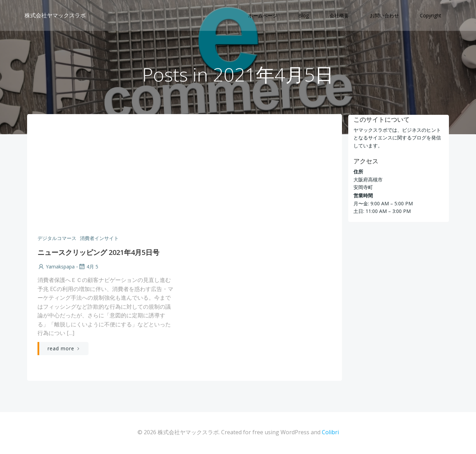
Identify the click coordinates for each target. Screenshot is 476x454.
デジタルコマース (57, 239)
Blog (304, 16)
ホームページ (263, 16)
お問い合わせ (385, 16)
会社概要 (340, 16)
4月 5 (88, 267)
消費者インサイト (99, 239)
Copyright (431, 16)
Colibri (330, 433)
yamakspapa (56, 267)
